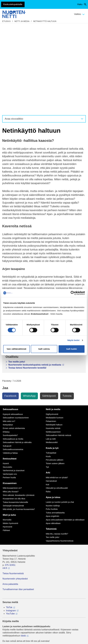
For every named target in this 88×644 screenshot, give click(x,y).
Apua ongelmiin (53, 429)
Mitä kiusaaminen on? (12, 401)
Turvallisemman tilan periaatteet (18, 502)
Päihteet (6, 443)
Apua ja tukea (53, 410)
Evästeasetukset (44, 613)
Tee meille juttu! (17, 274)
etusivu (6, 21)
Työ (47, 380)
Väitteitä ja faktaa (10, 366)
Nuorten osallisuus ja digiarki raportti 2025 (32, 249)
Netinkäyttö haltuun (45, 21)
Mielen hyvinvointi (10, 436)
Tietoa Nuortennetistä (13, 486)
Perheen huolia (9, 390)
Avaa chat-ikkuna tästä (14, 599)
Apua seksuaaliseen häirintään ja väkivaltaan (65, 432)
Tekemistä (51, 441)
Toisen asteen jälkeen (55, 376)
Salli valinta (44, 349)
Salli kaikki (72, 349)
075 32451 (10, 478)
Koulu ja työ (52, 361)
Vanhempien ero (10, 387)
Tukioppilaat (51, 365)
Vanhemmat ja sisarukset (14, 383)
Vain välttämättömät (17, 349)
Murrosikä (7, 432)
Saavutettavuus (44, 609)
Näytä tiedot (73, 340)
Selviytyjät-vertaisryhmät (13, 418)
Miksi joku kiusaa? (11, 404)
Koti (47, 397)
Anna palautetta (10, 497)
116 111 (9, 569)
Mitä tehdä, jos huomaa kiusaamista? (19, 422)
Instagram (11, 523)
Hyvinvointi (7, 439)
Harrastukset (51, 394)
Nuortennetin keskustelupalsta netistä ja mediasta (36, 260)
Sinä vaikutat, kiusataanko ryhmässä (19, 408)
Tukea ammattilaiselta (55, 425)
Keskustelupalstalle (13, 4)
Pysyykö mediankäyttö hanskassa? (27, 239)
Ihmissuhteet (15, 233)
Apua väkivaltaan (53, 436)
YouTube (10, 526)
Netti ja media (22, 21)
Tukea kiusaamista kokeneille (15, 415)
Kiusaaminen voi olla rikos (14, 411)
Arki (48, 385)
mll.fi (5, 481)
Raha (48, 404)
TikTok (9, 520)
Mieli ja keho (15, 230)
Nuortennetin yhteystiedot (15, 491)
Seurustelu (7, 380)
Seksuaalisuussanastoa (13, 362)
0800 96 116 (12, 584)
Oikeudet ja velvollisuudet (57, 401)
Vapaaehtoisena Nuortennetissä (60, 453)
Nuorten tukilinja (53, 418)
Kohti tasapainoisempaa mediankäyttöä (29, 236)
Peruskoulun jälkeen (55, 372)
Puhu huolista (52, 422)
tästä (23, 548)
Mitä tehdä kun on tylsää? (57, 390)
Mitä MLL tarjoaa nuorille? (57, 446)
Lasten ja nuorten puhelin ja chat (26, 263)
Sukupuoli (7, 358)
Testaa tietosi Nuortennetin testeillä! (27, 280)
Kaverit (6, 376)
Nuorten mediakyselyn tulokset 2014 (28, 243)
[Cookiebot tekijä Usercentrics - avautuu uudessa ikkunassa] (73, 293)
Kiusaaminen (10, 396)
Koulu (48, 369)
